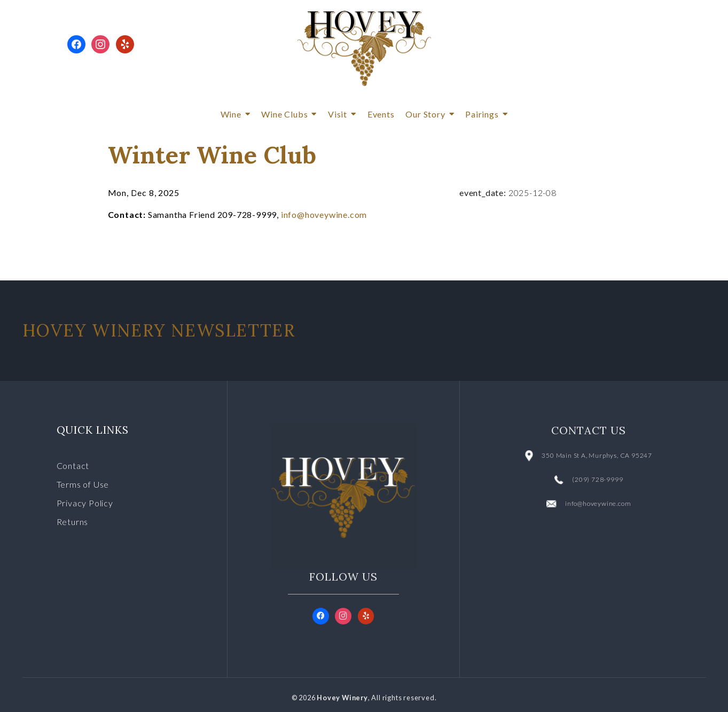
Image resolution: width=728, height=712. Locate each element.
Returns (73, 522)
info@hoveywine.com (324, 214)
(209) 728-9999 (597, 479)
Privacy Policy (85, 503)
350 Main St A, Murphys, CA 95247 (597, 455)
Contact (73, 465)
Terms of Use (83, 484)
